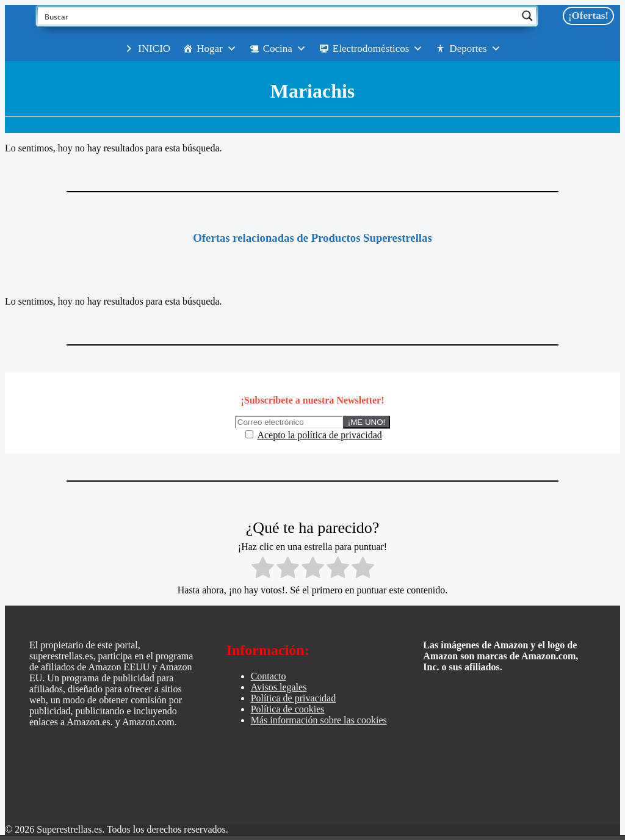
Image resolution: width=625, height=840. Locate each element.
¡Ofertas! (588, 16)
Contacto (269, 676)
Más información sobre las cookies (319, 720)
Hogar (216, 49)
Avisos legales (279, 687)
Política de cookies (288, 709)
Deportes (475, 49)
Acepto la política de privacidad (319, 435)
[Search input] (279, 16)
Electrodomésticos (378, 49)
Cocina (285, 49)
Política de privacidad (294, 698)
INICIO (154, 49)
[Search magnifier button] (527, 16)
